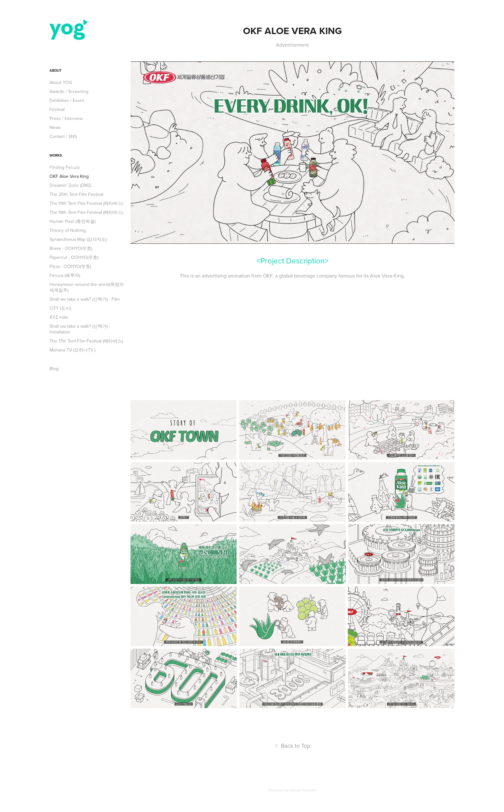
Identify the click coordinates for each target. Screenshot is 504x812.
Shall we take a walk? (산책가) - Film (85, 299)
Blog (54, 369)
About (55, 70)
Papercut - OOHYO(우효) (74, 257)
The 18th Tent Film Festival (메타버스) (86, 212)
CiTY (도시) (60, 308)
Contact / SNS (63, 136)
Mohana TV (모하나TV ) (72, 350)
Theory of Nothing (68, 230)
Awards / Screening (69, 91)
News (55, 127)
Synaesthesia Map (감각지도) (78, 239)
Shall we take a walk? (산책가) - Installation (80, 329)
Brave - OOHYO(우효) (71, 248)
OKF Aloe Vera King (69, 176)
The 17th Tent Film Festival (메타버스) (86, 341)
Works (56, 155)
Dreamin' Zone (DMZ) (70, 185)
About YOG (61, 82)
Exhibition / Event (67, 100)
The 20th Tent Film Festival (76, 194)
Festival (57, 109)
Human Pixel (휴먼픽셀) (72, 221)
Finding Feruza (64, 167)
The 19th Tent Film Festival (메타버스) (86, 203)
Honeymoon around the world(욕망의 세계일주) (87, 287)
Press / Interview (66, 118)
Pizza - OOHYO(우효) (70, 266)
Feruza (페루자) (65, 275)
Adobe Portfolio (303, 790)
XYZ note (59, 317)
